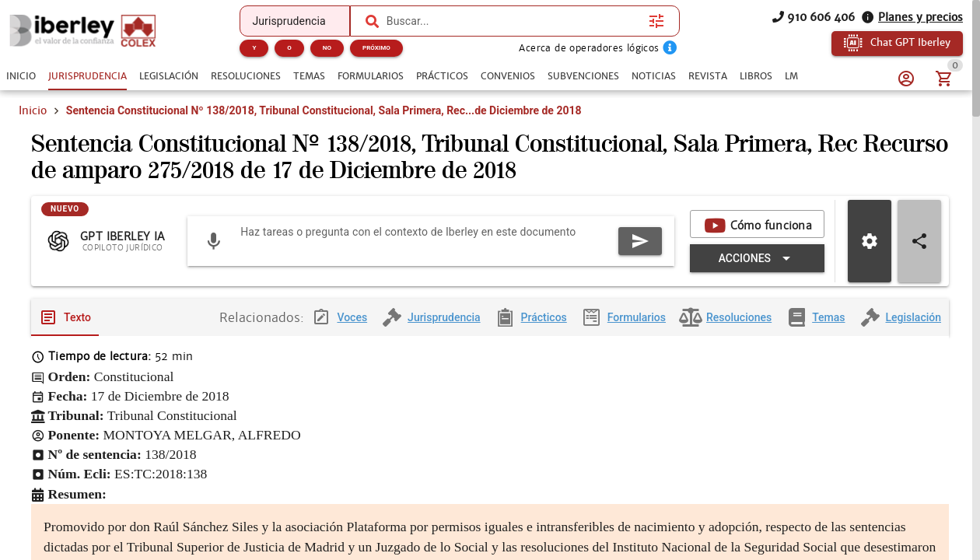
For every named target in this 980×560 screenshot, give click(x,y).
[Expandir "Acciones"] (757, 268)
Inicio (33, 110)
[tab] (21, 76)
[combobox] (514, 21)
